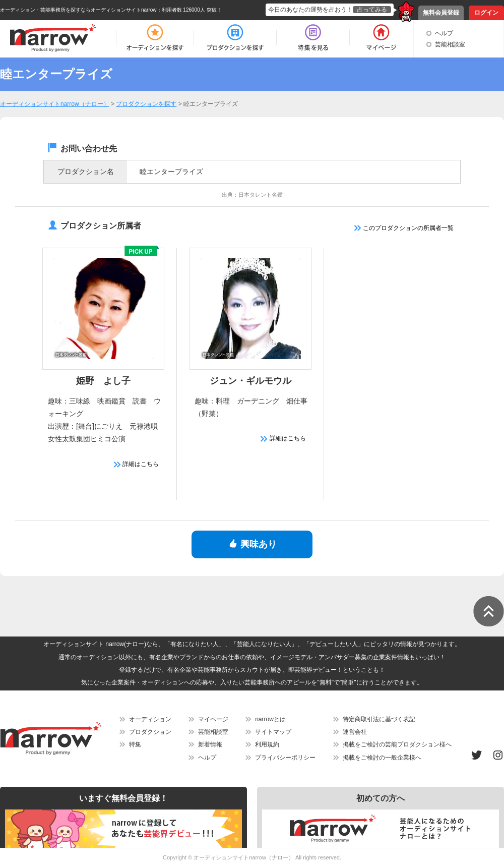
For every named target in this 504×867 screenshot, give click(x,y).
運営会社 (355, 732)
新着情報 (210, 744)
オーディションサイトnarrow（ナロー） (244, 857)
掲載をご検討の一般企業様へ (382, 758)
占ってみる (372, 10)
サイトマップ (273, 732)
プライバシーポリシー (285, 758)
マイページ (213, 719)
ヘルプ (444, 33)
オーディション (150, 719)
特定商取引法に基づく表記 (379, 719)
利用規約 (267, 744)
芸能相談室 (450, 44)
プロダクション (150, 732)
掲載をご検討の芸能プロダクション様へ (397, 744)
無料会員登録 (441, 13)
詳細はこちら (136, 464)
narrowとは (270, 719)
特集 (135, 744)
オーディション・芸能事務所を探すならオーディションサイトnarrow (78, 10)
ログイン (486, 13)
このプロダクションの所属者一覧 (404, 228)
